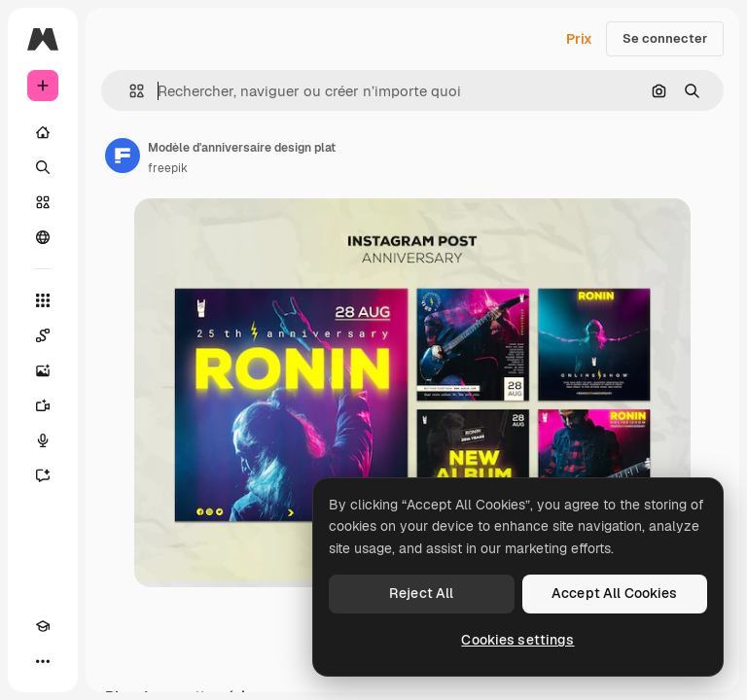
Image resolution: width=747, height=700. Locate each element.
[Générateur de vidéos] (43, 405)
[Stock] (43, 202)
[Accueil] (43, 132)
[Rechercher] (43, 167)
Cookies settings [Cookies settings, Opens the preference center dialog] (517, 640)
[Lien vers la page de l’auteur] (123, 156)
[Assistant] (43, 475)
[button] (129, 91)
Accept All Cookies (615, 593)
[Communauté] (43, 237)
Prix (579, 39)
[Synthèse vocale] (43, 440)
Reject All (421, 593)
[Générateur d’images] (43, 370)
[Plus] (43, 661)
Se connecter (665, 38)
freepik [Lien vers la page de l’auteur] (168, 168)
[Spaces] (43, 335)
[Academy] (43, 626)
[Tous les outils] (43, 300)
